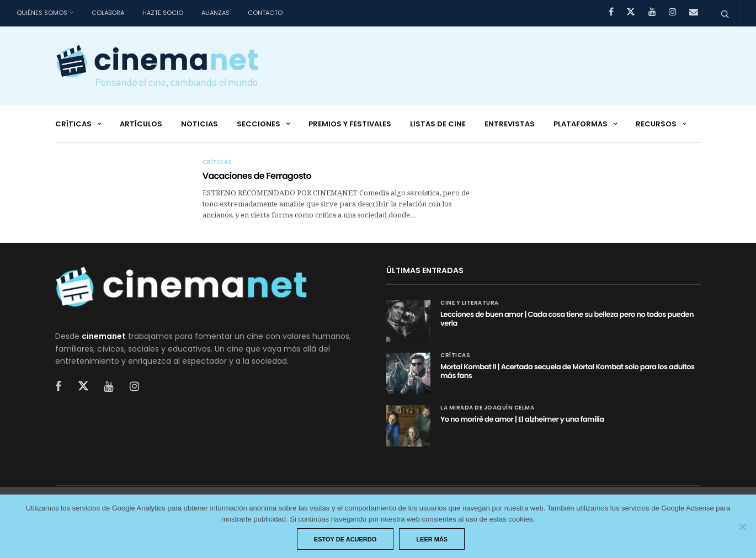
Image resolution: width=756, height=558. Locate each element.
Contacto (265, 13)
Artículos (141, 124)
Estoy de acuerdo (345, 539)
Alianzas (215, 13)
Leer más (432, 539)
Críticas (73, 124)
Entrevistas (510, 124)
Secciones (259, 124)
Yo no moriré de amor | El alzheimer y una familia (522, 419)
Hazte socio (163, 13)
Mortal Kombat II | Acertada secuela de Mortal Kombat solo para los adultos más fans (568, 371)
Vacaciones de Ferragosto (257, 176)
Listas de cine (438, 124)
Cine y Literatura (470, 303)
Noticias (199, 124)
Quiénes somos (42, 13)
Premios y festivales (350, 124)
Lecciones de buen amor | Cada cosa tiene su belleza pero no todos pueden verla (567, 319)
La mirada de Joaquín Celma (487, 408)
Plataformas (581, 124)
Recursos (656, 124)
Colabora (108, 13)
